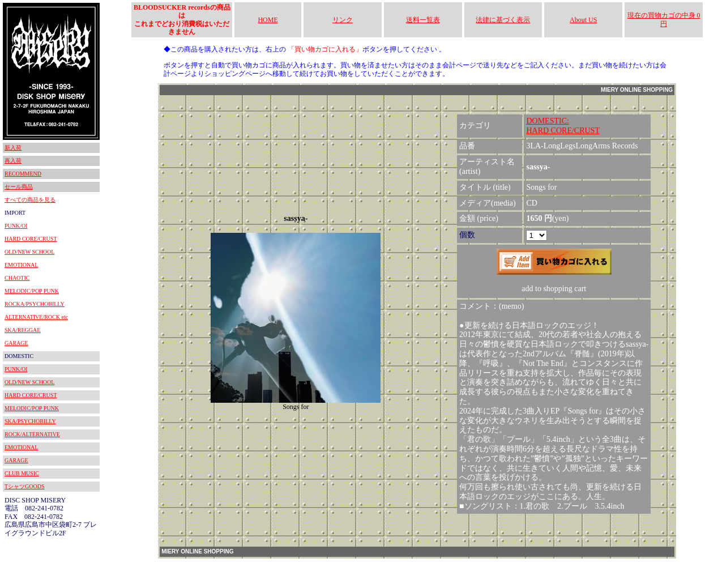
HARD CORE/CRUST (31, 239)
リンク (343, 20)
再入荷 (13, 161)
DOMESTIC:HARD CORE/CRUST (563, 126)
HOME (268, 20)
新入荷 (13, 148)
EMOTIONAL (21, 265)
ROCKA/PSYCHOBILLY (35, 304)
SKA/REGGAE (22, 330)
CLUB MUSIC (22, 473)
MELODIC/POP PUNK (32, 291)
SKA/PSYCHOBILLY (30, 421)
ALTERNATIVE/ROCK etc (36, 317)
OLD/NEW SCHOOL (29, 252)
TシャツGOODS (25, 486)
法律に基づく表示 (503, 20)
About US (583, 20)
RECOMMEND (23, 174)
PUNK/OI (16, 226)
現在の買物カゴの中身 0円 (664, 19)
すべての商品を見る (30, 200)
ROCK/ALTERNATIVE (32, 434)
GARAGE (16, 343)
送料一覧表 (423, 20)
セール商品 (19, 187)
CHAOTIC (17, 278)
